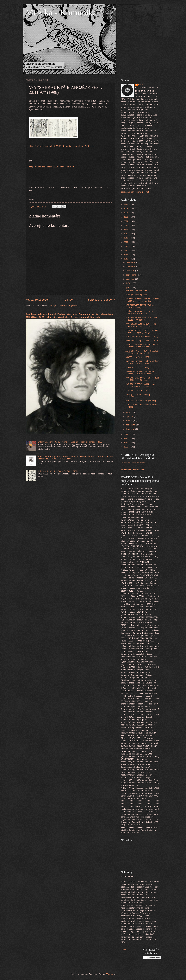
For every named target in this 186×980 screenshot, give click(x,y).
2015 (127, 251)
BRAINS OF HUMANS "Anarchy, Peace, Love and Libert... (141, 373)
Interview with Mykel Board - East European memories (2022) (70, 442)
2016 (127, 246)
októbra (130, 271)
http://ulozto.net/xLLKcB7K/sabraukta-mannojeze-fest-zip (61, 146)
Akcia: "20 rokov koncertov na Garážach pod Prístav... (142, 346)
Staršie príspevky (101, 300)
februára (131, 425)
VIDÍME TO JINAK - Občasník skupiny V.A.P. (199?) (140, 313)
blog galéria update (136, 295)
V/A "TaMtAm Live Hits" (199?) (142, 337)
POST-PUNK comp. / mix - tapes (142, 341)
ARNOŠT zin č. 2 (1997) (138, 357)
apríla (130, 417)
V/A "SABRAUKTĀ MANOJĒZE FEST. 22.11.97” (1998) (142, 319)
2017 (127, 242)
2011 (127, 439)
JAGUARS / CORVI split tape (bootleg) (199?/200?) (140, 385)
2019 (127, 234)
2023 (127, 217)
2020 (127, 230)
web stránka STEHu (137, 463)
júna (129, 288)
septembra (132, 275)
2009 (127, 447)
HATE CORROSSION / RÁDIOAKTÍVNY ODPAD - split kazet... (142, 362)
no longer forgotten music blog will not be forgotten (142, 300)
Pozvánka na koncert (136, 291)
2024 (127, 213)
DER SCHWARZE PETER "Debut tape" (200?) (140, 306)
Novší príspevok (38, 300)
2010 (127, 443)
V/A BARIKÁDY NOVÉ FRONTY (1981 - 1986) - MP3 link (142, 379)
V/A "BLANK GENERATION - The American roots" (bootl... (141, 325)
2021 (127, 225)
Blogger (110, 974)
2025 (127, 209)
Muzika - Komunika (61, 13)
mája (129, 412)
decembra (131, 262)
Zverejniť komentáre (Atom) (63, 306)
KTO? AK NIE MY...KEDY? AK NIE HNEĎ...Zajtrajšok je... (142, 332)
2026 (127, 205)
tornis (124, 463)
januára (130, 429)
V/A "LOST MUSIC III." (137, 391)
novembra (131, 267)
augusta (130, 279)
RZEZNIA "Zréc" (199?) (137, 368)
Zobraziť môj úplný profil (135, 192)
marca (129, 421)
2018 (127, 238)
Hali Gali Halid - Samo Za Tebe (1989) (59, 471)
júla (129, 283)
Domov (69, 300)
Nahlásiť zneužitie (133, 470)
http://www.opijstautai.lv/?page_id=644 (51, 167)
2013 (127, 259)
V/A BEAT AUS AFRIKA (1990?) (141, 401)
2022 (127, 221)
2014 (127, 255)
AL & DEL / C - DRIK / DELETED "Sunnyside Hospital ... (142, 352)
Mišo (140, 85)
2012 (127, 434)
